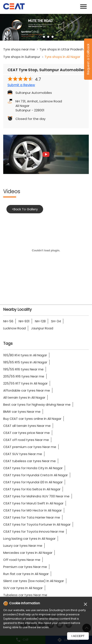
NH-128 (40, 321)
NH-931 (24, 321)
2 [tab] (44, 37)
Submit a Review (21, 85)
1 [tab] (40, 37)
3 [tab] (48, 37)
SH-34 (56, 321)
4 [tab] (53, 37)
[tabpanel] (46, 27)
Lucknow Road (14, 328)
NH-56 (8, 321)
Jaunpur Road (42, 328)
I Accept (78, 636)
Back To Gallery (25, 209)
